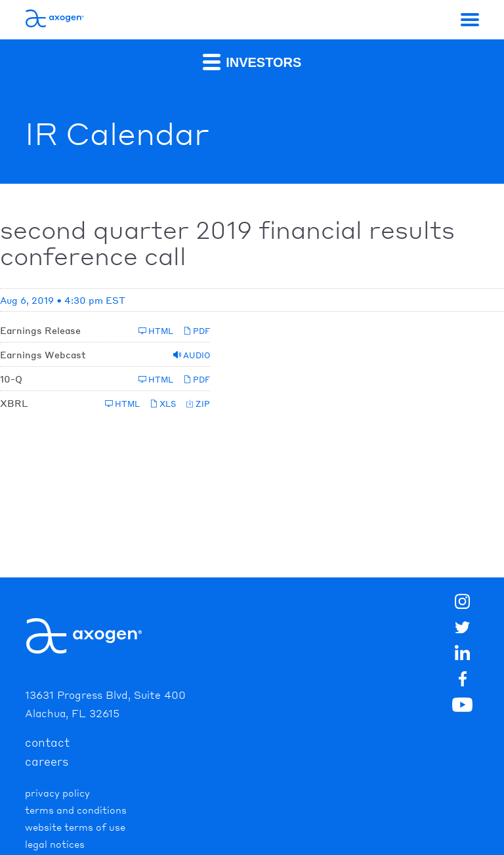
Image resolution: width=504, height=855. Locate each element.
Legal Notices (55, 844)
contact (47, 742)
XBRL (14, 403)
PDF (197, 331)
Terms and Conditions (76, 810)
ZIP (198, 404)
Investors (252, 61)
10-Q (11, 379)
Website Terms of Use (75, 827)
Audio (192, 355)
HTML (156, 331)
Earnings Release (40, 330)
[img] (463, 681)
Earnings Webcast (43, 354)
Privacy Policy (57, 793)
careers (47, 761)
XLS (163, 404)
